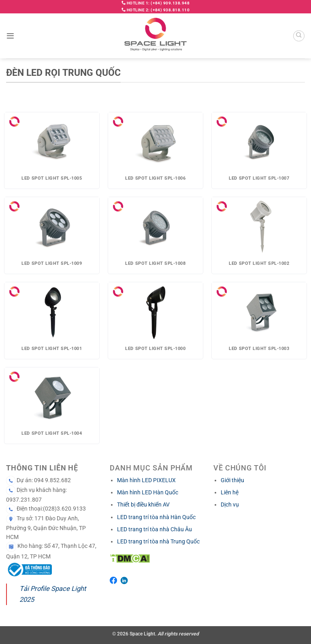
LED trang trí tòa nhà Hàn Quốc (156, 517)
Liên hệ (230, 492)
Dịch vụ (230, 504)
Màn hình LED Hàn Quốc (148, 492)
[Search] (299, 36)
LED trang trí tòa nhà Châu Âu (154, 529)
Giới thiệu (232, 480)
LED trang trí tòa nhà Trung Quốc (158, 541)
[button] (10, 36)
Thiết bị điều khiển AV (143, 504)
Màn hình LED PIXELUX (146, 480)
